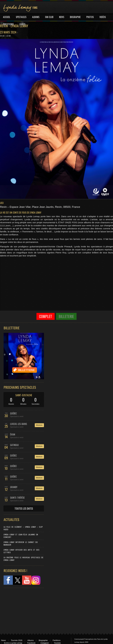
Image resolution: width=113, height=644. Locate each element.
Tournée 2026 (17, 640)
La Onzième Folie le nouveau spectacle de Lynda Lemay (23, 559)
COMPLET (46, 316)
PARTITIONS (8, 24)
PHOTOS (90, 17)
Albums (30, 640)
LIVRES (22, 24)
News (4, 640)
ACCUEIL (7, 17)
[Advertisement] (22, 609)
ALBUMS (36, 17)
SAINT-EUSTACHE (24, 395)
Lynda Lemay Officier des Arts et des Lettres (22, 551)
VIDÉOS (103, 17)
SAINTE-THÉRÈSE (17, 498)
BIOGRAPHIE (75, 17)
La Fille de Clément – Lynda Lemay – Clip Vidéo (23, 528)
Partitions (57, 640)
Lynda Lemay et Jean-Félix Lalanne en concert (21, 536)
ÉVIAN (13, 434)
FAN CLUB (49, 17)
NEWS (62, 17)
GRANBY (14, 487)
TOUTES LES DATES (24, 508)
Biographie (43, 640)
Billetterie (39, 425)
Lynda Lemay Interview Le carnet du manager (21, 543)
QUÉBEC (13, 413)
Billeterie (66, 316)
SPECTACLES (21, 17)
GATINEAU (14, 445)
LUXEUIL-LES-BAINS (19, 424)
